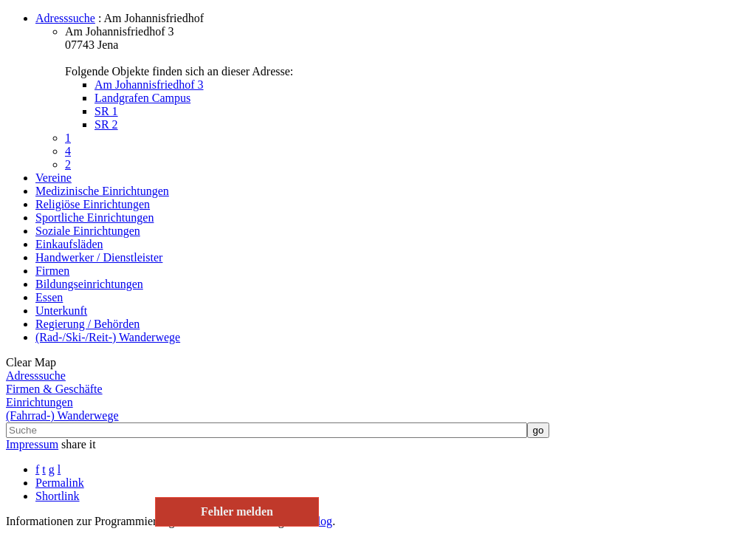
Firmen (52, 271)
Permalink (60, 483)
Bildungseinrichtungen (89, 284)
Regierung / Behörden (87, 324)
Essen (49, 297)
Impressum (32, 444)
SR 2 (106, 124)
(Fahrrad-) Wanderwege (62, 415)
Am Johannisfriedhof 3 (149, 85)
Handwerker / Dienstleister (99, 257)
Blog (321, 521)
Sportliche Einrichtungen (94, 218)
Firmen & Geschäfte (54, 389)
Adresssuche (65, 18)
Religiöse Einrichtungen (93, 204)
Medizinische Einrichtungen (102, 191)
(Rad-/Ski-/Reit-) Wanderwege (108, 337)
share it (79, 444)
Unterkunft (61, 311)
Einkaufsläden (69, 244)
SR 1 (106, 111)
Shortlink (58, 496)
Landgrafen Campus (142, 98)
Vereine (54, 178)
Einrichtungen (39, 402)
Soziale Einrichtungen (88, 231)
